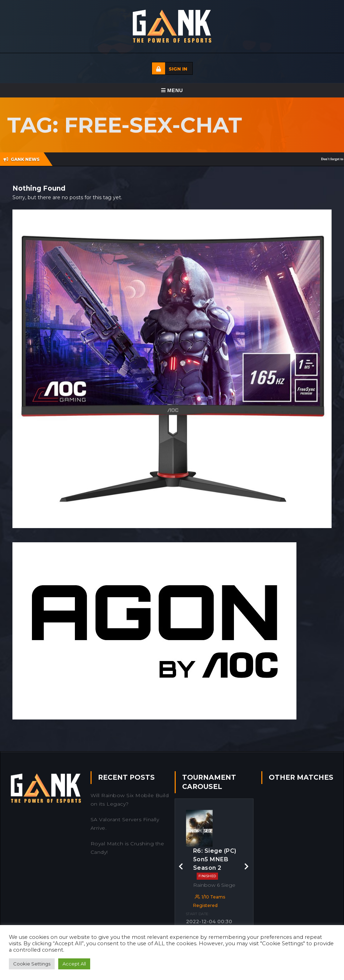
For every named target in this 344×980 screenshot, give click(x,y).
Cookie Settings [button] (32, 964)
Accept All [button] (74, 964)
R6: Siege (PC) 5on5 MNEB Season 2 (215, 864)
